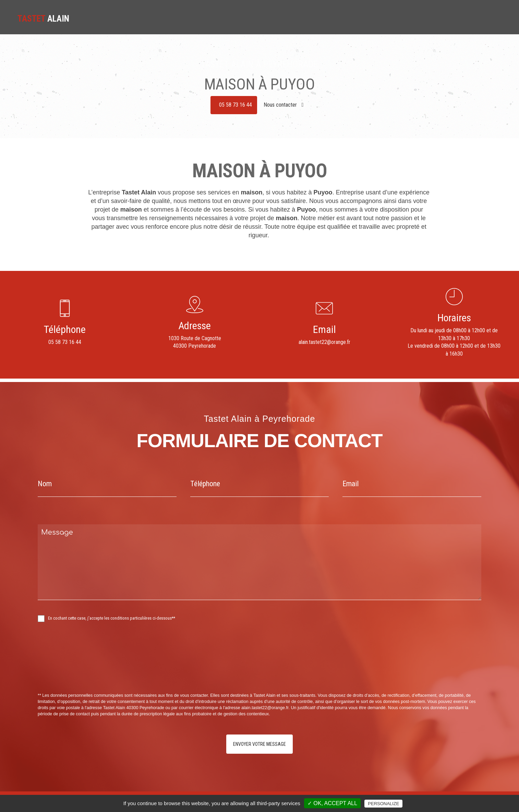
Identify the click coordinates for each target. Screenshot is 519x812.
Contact (491, 17)
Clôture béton (420, 17)
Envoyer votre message (259, 744)
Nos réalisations (459, 17)
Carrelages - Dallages (376, 17)
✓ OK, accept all (332, 803)
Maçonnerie (333, 17)
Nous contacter (284, 105)
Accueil (305, 17)
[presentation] (110, 672)
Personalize (383, 804)
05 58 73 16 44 (236, 105)
